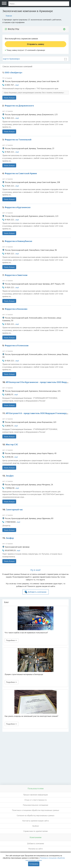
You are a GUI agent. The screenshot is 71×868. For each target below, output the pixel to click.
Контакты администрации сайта (35, 821)
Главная (9, 16)
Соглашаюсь (34, 864)
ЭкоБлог (36, 826)
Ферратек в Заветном (16, 275)
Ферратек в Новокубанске (18, 241)
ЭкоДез (10, 476)
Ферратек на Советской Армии (21, 173)
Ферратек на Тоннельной (18, 140)
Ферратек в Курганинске (18, 207)
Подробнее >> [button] (12, 640)
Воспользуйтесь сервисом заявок (21, 39)
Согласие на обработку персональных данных (36, 815)
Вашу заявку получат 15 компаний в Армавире (25, 50)
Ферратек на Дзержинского (19, 106)
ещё (17, 85)
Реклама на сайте (35, 849)
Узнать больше (9, 98)
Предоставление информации (35, 795)
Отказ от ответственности (36, 800)
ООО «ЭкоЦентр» (13, 72)
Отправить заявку (36, 44)
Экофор (10, 538)
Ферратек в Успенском (17, 345)
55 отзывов (7, 78)
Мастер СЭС (12, 444)
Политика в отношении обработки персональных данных (36, 810)
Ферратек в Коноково (16, 309)
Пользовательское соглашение (35, 805)
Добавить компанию (37, 592)
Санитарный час (14, 509)
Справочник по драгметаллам (35, 831)
